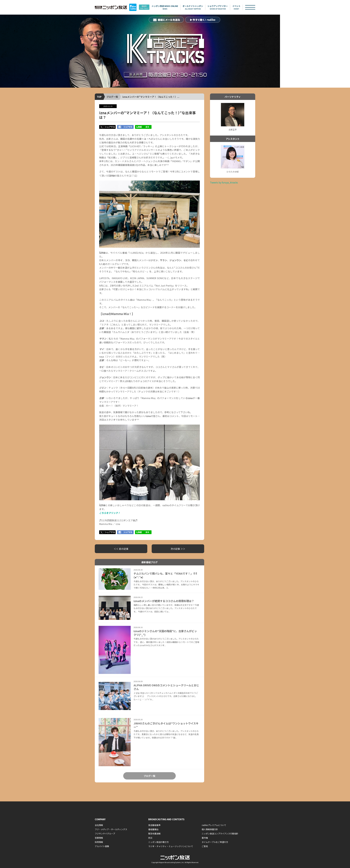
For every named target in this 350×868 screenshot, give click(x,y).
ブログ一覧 (112, 97)
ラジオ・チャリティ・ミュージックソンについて (171, 846)
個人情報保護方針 (210, 829)
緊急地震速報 (154, 834)
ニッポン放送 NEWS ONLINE (170, 7)
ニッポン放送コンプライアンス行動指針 (220, 834)
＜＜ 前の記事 (121, 549)
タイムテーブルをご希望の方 (215, 842)
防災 (150, 838)
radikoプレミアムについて (214, 825)
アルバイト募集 (102, 846)
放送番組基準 (154, 825)
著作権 (205, 838)
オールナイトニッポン (198, 7)
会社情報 (99, 825)
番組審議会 (153, 829)
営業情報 (99, 838)
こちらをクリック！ (110, 513)
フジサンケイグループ (105, 834)
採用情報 (99, 842)
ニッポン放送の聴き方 (159, 842)
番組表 (147, 7)
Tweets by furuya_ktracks (224, 182)
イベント (242, 7)
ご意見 (205, 846)
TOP (99, 97)
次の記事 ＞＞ (178, 549)
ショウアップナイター (223, 7)
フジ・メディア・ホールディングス (111, 829)
